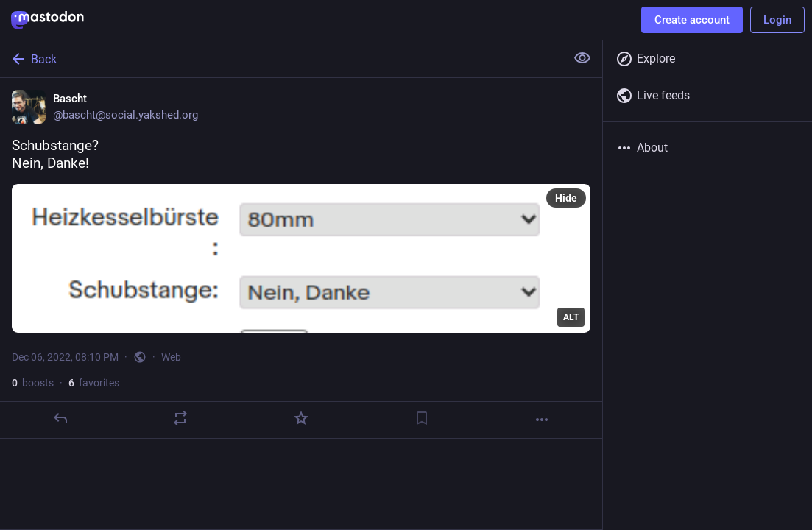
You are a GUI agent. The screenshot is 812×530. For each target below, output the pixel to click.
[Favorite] (301, 418)
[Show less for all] (582, 58)
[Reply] (60, 418)
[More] (542, 420)
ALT (571, 317)
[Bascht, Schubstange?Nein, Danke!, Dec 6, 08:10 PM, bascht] (301, 258)
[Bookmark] (422, 418)
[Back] (281, 59)
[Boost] (180, 418)
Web (171, 357)
